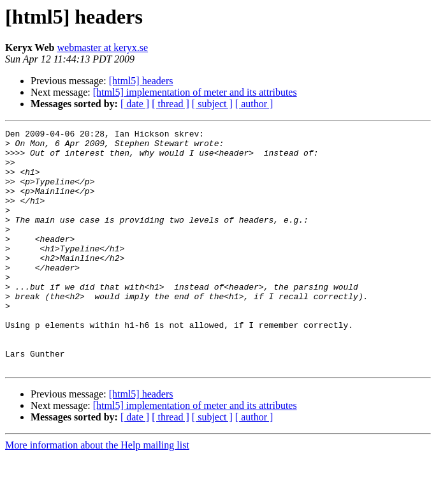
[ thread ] (171, 104)
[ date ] (135, 104)
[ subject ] (212, 104)
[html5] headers (141, 81)
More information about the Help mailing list (97, 493)
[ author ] (254, 104)
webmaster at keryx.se (102, 48)
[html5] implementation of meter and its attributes (195, 92)
